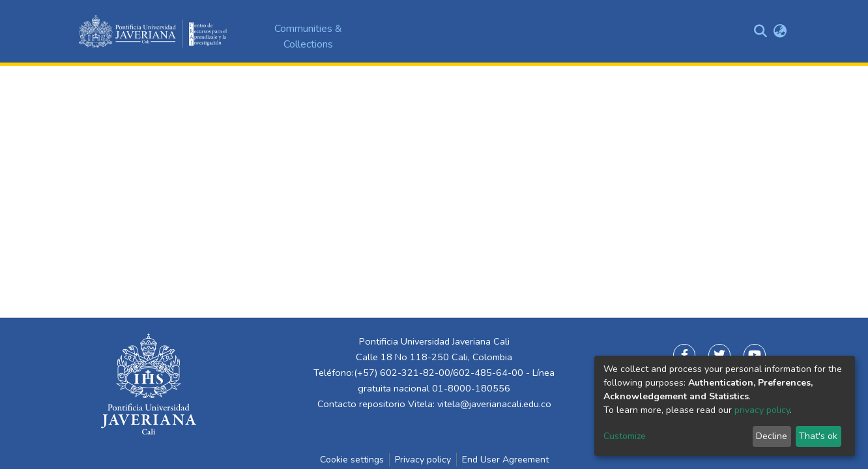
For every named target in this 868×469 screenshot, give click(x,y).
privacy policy (762, 410)
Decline (772, 436)
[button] (780, 31)
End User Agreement (505, 460)
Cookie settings (352, 460)
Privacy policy (423, 460)
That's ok (818, 436)
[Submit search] (760, 31)
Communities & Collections (308, 36)
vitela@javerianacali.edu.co (494, 404)
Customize (625, 436)
